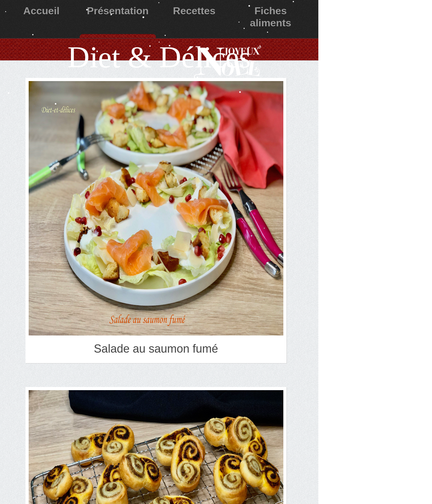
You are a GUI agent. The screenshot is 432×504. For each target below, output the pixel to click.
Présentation (118, 11)
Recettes (194, 11)
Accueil (41, 11)
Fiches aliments (271, 17)
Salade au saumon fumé (156, 349)
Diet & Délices (159, 57)
